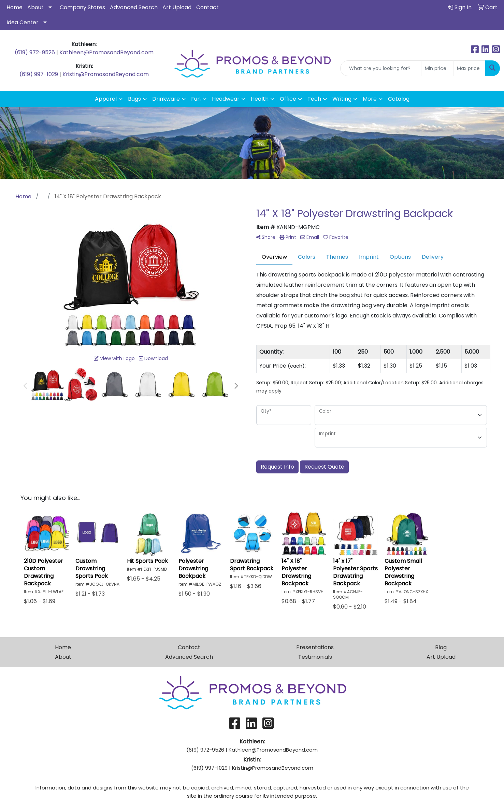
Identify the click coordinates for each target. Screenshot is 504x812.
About (35, 7)
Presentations (315, 647)
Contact (207, 7)
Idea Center (23, 22)
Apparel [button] (106, 99)
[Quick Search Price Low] (437, 68)
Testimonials (315, 657)
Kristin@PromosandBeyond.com (106, 74)
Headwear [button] (226, 99)
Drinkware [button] (166, 99)
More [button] (370, 99)
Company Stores (82, 7)
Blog (441, 647)
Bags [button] (134, 99)
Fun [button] (196, 99)
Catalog (399, 99)
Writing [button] (342, 99)
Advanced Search (134, 7)
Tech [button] (314, 99)
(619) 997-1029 (39, 74)
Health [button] (260, 99)
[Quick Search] (381, 68)
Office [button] (288, 99)
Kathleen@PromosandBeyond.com (106, 52)
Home (15, 7)
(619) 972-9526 (35, 52)
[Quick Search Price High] (469, 68)
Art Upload (177, 7)
